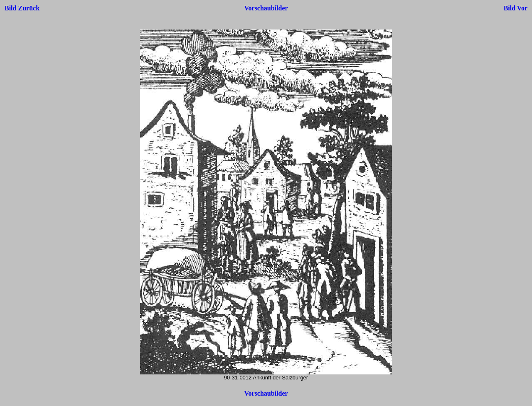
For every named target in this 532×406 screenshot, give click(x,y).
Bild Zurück (22, 8)
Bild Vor (516, 8)
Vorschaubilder (266, 8)
